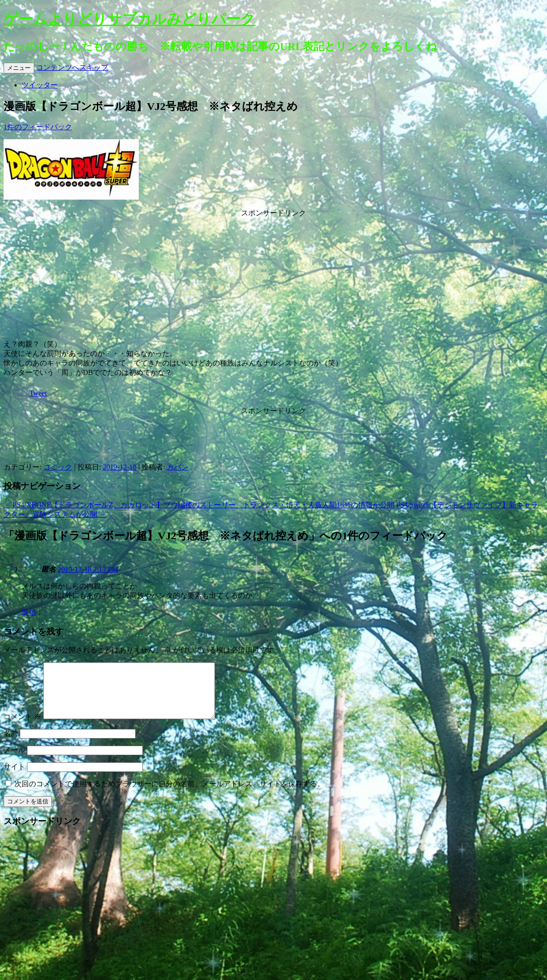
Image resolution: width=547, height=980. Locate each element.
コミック (58, 467)
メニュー (19, 68)
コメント (23, 727)
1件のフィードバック (38, 127)
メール (14, 761)
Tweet (38, 393)
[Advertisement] (273, 274)
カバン (178, 467)
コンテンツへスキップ (72, 67)
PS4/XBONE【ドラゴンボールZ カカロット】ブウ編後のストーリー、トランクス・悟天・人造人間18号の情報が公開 (199, 505)
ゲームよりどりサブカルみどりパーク (130, 19)
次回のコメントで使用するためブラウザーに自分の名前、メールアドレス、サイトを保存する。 (169, 795)
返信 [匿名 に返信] (29, 612)
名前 (11, 744)
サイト (14, 777)
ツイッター (40, 85)
